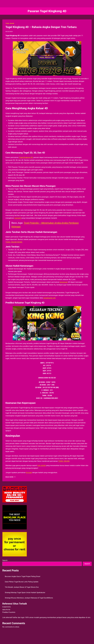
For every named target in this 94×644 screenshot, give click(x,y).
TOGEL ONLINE (10, 23)
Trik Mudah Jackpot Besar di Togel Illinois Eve (22, 587)
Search (5, 560)
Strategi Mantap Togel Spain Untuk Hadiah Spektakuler (25, 592)
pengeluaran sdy (49, 298)
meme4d (18, 218)
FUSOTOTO (7, 607)
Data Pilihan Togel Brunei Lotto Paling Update (22, 582)
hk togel (29, 473)
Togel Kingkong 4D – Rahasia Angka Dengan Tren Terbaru (41, 27)
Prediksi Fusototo (9, 612)
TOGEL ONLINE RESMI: (14, 242)
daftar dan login (19, 617)
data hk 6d (6, 610)
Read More (10, 477)
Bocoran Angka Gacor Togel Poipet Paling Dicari (23, 576)
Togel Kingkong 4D (26, 157)
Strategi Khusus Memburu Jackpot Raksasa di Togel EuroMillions (29, 598)
